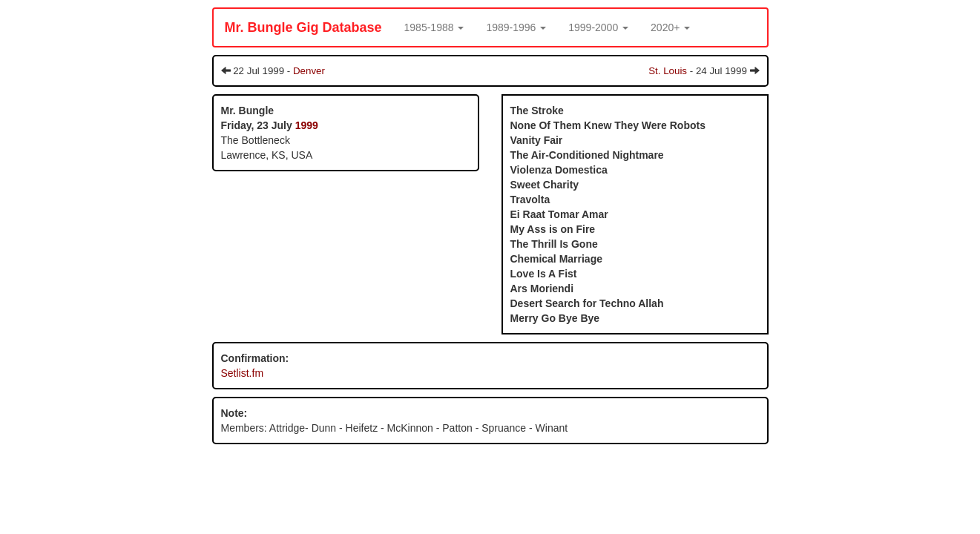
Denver (309, 71)
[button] (434, 27)
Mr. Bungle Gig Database (303, 27)
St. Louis (668, 71)
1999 (307, 125)
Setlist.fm (243, 373)
